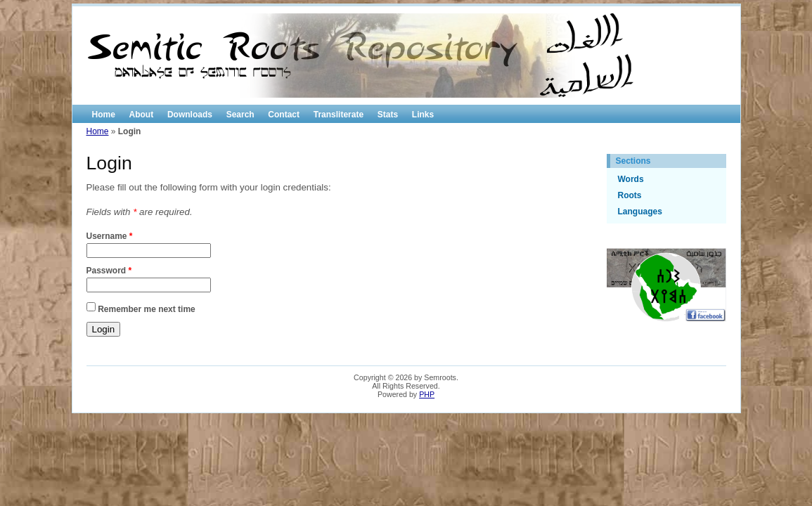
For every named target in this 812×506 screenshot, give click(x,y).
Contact (284, 115)
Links (423, 115)
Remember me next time (147, 309)
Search (240, 115)
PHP (427, 394)
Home (104, 115)
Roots (630, 195)
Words (631, 179)
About (142, 115)
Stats (388, 115)
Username (110, 236)
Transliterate (339, 115)
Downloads (190, 115)
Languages (640, 212)
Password (109, 271)
